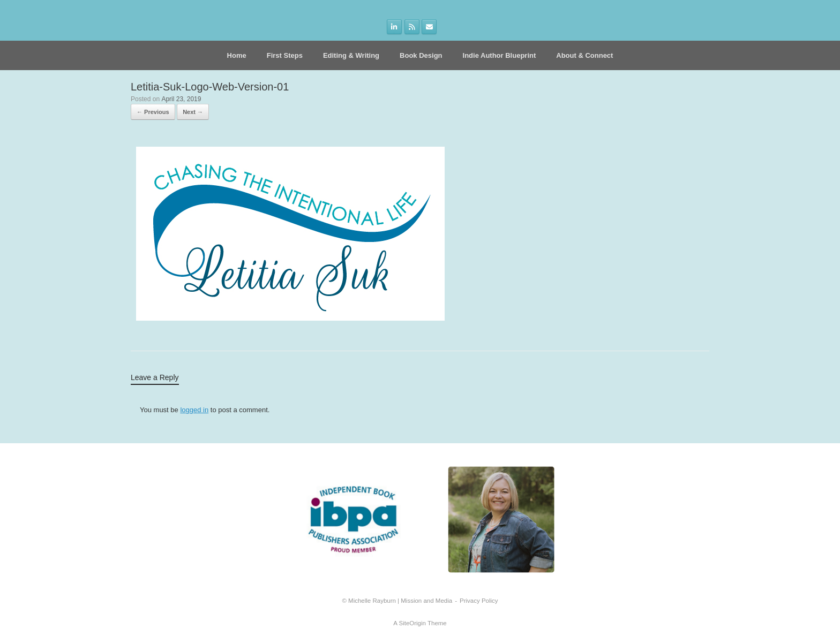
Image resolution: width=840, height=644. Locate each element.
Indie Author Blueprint (500, 55)
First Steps (285, 55)
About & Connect (584, 55)
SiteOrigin (412, 623)
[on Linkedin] (394, 27)
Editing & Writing (351, 55)
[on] (446, 27)
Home (237, 55)
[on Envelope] (429, 27)
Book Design (421, 55)
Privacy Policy (479, 601)
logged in (194, 410)
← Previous (153, 112)
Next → (193, 112)
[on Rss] (412, 27)
